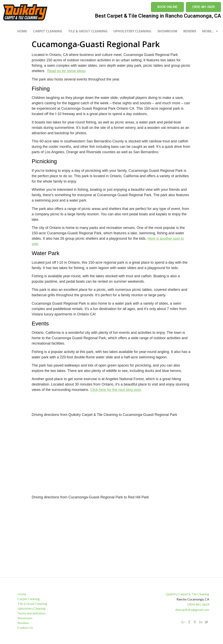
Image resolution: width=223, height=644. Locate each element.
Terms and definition (32, 613)
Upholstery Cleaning (132, 31)
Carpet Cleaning (48, 31)
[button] (167, 7)
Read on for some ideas (66, 71)
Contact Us (26, 628)
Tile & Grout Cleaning (88, 31)
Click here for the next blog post (115, 390)
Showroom (167, 31)
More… (210, 31)
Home (22, 31)
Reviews (190, 31)
